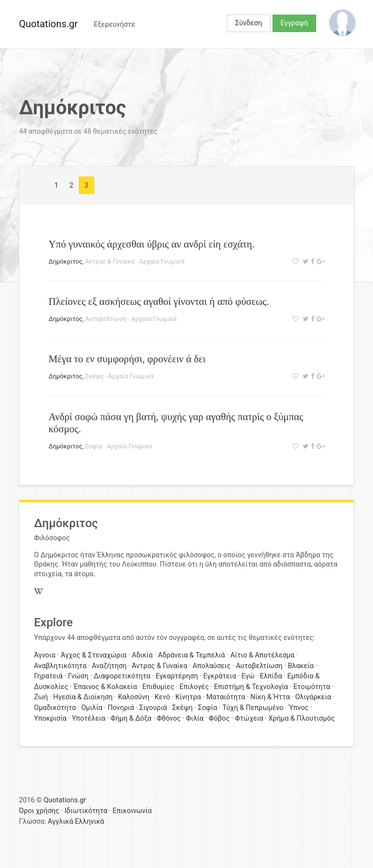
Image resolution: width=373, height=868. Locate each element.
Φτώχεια (249, 718)
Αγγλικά (60, 822)
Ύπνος (299, 708)
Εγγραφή (295, 23)
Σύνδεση (248, 23)
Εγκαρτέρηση (177, 676)
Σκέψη (94, 376)
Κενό (162, 697)
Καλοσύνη (134, 697)
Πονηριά (121, 708)
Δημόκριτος (66, 261)
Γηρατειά (48, 676)
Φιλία (195, 718)
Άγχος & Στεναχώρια (93, 655)
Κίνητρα (188, 697)
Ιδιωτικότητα (86, 811)
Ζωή (41, 697)
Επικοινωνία (132, 811)
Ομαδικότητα (55, 708)
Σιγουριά (153, 708)
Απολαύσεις (212, 666)
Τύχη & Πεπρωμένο (253, 708)
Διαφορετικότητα (122, 676)
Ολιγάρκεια (313, 697)
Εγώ (248, 676)
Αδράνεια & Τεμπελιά (191, 655)
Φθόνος (169, 718)
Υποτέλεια (89, 718)
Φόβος (219, 718)
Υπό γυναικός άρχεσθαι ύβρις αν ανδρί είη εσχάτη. (152, 244)
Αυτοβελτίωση (106, 319)
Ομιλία (92, 708)
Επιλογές (194, 687)
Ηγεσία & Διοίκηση (83, 697)
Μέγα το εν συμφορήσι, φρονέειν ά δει (127, 359)
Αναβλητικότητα (60, 666)
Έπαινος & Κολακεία (105, 687)
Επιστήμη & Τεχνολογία (251, 687)
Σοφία (93, 446)
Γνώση (78, 676)
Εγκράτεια (220, 676)
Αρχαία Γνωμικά (162, 261)
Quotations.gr (48, 24)
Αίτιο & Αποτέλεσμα (262, 655)
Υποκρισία (50, 718)
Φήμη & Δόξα (131, 718)
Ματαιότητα (226, 697)
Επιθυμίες (158, 687)
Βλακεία (301, 666)
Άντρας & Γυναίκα (110, 261)
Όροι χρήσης (39, 811)
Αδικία (142, 655)
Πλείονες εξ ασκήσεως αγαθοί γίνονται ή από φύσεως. (159, 301)
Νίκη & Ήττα (270, 697)
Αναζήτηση (109, 666)
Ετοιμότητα (312, 687)
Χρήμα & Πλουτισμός (302, 718)
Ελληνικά (89, 822)
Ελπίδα (271, 676)
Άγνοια (45, 655)
